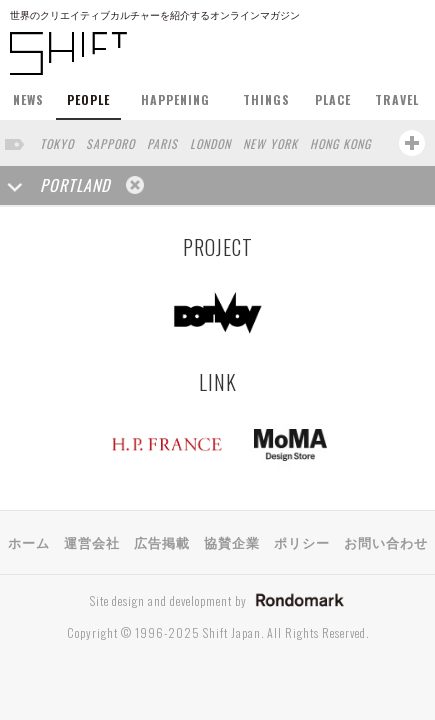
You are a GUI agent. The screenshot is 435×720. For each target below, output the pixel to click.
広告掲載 (162, 542)
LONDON (210, 143)
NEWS (28, 99)
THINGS (266, 99)
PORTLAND (75, 185)
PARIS (162, 143)
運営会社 (92, 542)
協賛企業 (232, 542)
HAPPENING (175, 99)
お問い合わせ (386, 542)
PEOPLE (88, 99)
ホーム (29, 542)
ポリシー (302, 542)
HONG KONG (340, 143)
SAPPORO (110, 143)
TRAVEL (397, 99)
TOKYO (57, 143)
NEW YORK (270, 143)
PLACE (333, 99)
